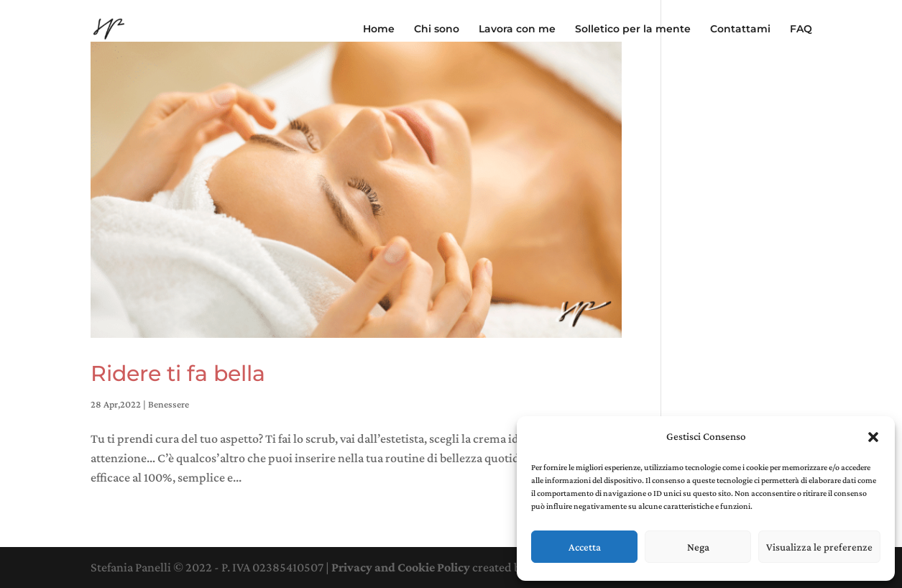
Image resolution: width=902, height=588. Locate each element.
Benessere (169, 404)
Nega (698, 547)
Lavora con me (517, 29)
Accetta (585, 547)
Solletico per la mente (633, 29)
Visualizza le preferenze (819, 547)
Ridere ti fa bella (178, 373)
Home (379, 29)
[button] (873, 437)
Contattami (740, 29)
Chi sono (437, 29)
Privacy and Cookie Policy (401, 567)
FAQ (801, 29)
